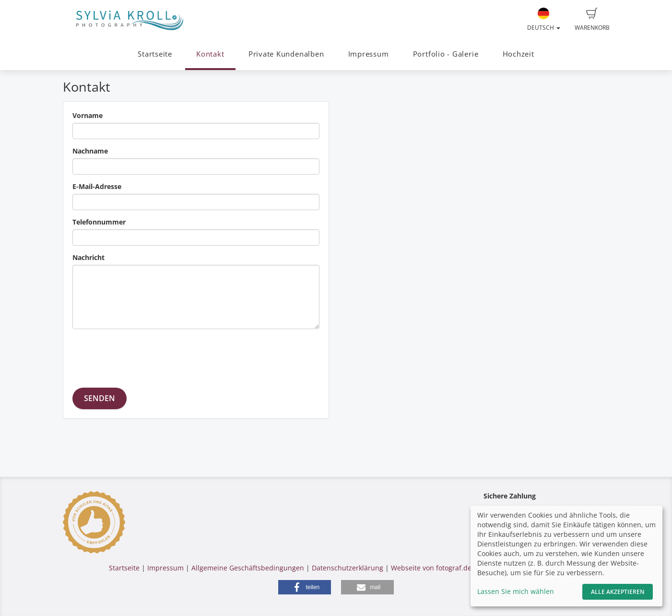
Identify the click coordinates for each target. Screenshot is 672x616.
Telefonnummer (99, 222)
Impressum (369, 54)
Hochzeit (519, 54)
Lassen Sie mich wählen (516, 591)
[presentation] (145, 355)
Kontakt (210, 54)
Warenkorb (592, 20)
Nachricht (88, 257)
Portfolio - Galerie (446, 54)
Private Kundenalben (286, 54)
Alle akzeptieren (618, 592)
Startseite (155, 54)
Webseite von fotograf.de (431, 568)
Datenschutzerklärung (348, 568)
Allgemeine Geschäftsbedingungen (248, 568)
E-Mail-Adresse (97, 186)
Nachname (90, 151)
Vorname (88, 115)
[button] (305, 587)
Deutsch (544, 20)
